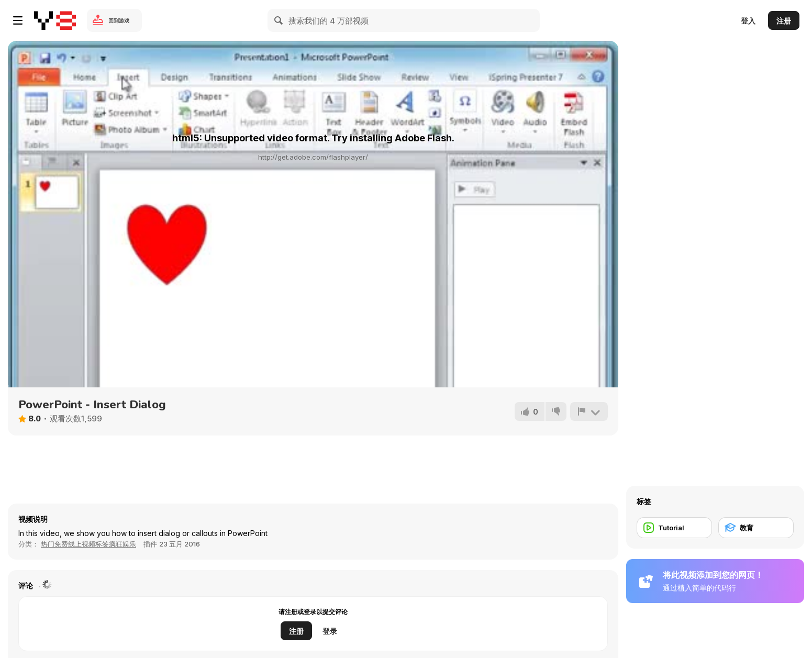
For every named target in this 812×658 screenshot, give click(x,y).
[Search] (279, 20)
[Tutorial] (674, 528)
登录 (330, 631)
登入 (748, 21)
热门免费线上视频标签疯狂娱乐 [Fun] (88, 544)
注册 (784, 21)
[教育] (756, 528)
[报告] (589, 411)
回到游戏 (119, 20)
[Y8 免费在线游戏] (55, 20)
